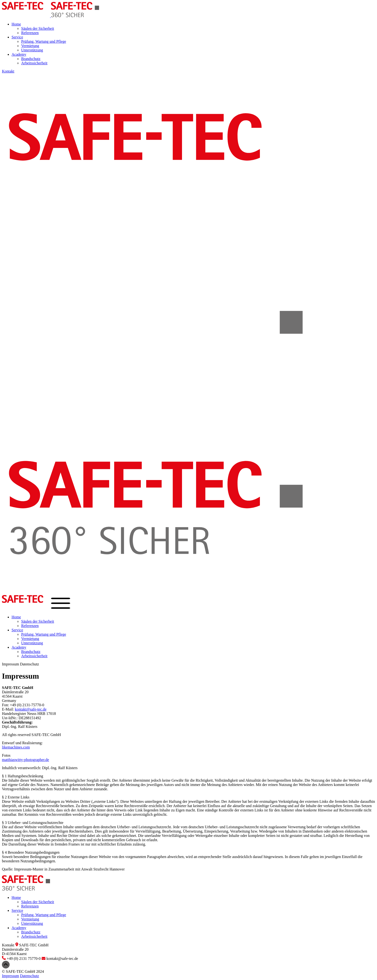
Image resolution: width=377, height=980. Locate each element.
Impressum (10, 664)
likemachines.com (16, 747)
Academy (19, 54)
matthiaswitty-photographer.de (25, 760)
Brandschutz (31, 59)
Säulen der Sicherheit (38, 28)
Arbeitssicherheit (34, 63)
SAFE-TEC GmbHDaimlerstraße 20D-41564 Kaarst (25, 949)
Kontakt (8, 71)
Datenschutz (29, 664)
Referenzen (30, 33)
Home (16, 24)
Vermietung (30, 46)
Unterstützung (32, 50)
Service (17, 37)
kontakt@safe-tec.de (31, 709)
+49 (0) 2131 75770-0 (22, 959)
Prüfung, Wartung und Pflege (44, 41)
